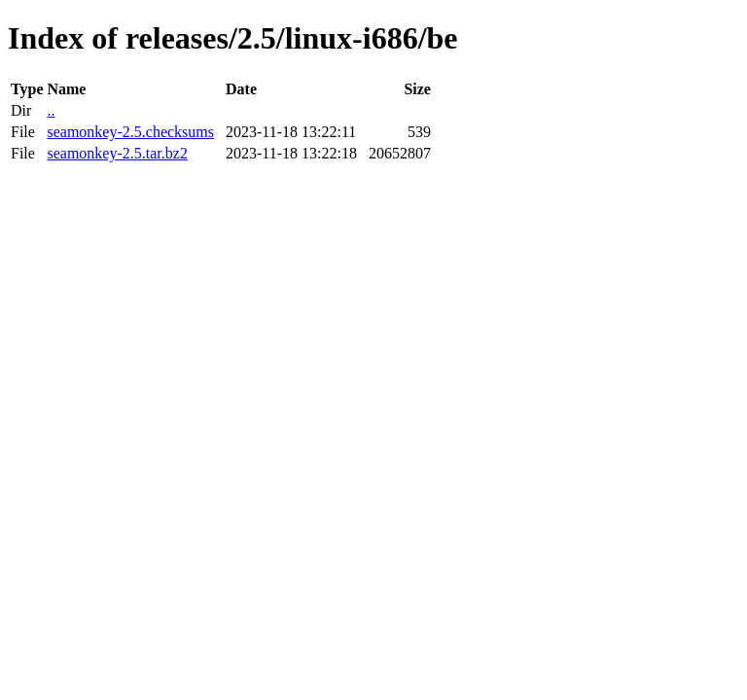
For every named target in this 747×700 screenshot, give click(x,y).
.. (51, 110)
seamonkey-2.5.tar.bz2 (117, 153)
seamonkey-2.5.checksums (130, 132)
